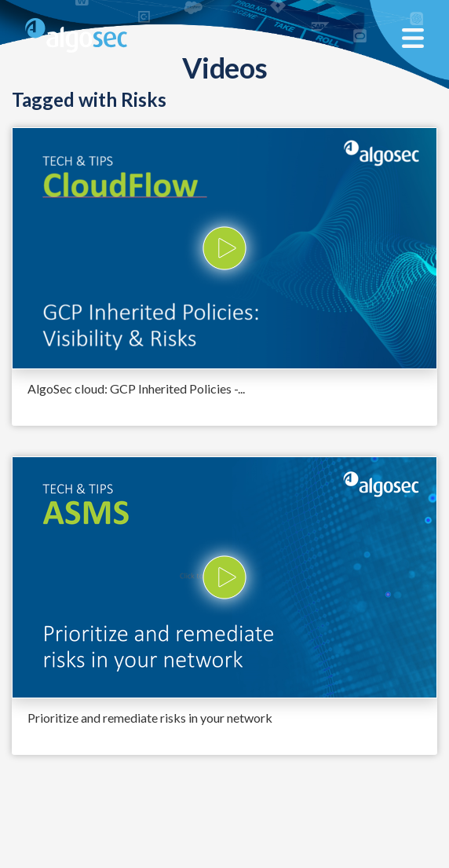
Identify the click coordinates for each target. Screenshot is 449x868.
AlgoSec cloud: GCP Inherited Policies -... (136, 388)
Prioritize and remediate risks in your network (150, 718)
